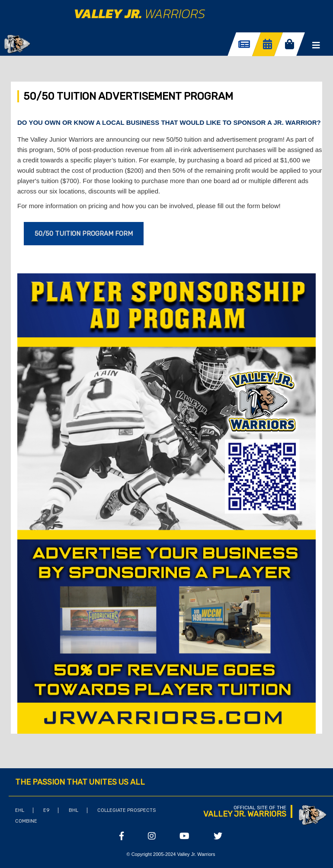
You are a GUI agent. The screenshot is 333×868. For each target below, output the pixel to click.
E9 (46, 810)
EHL (20, 810)
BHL (74, 810)
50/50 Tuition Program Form (84, 234)
